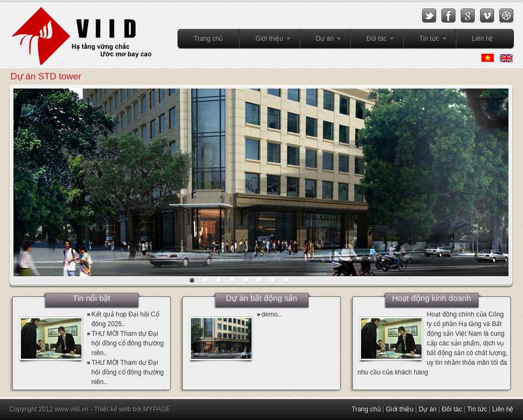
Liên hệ (483, 39)
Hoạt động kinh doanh (432, 298)
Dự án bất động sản (261, 298)
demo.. (272, 314)
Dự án (321, 40)
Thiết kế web (112, 409)
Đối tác (373, 40)
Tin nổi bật (92, 298)
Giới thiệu (265, 40)
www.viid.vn (72, 409)
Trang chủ (209, 39)
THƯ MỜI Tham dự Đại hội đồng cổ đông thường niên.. (128, 343)
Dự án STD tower (46, 76)
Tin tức (425, 40)
